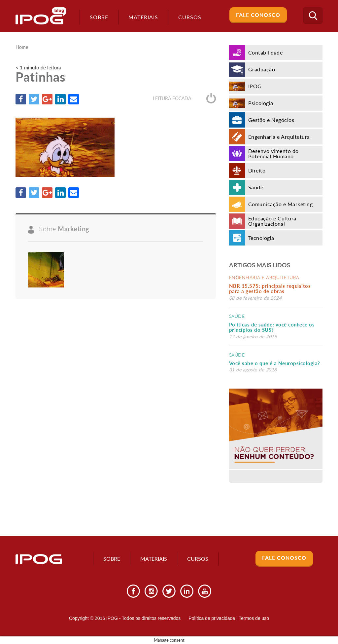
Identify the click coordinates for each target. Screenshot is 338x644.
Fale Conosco (258, 15)
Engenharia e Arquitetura (264, 277)
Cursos (198, 559)
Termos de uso (254, 618)
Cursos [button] (190, 17)
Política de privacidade (212, 618)
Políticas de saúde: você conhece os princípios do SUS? (272, 327)
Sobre (99, 17)
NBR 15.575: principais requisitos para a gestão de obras (270, 289)
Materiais (143, 17)
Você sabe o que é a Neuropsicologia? (275, 363)
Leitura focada (184, 98)
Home (22, 47)
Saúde (237, 316)
